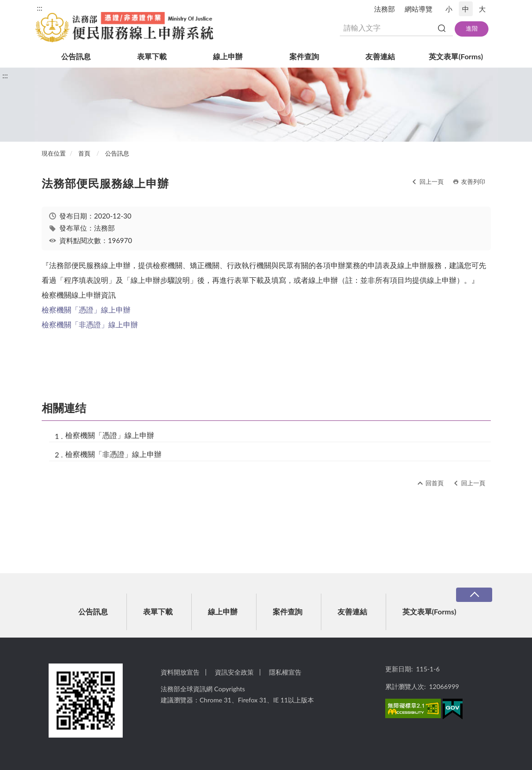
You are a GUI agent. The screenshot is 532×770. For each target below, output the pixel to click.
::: (40, 8)
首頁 (84, 153)
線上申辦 (228, 56)
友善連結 (380, 56)
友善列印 (473, 182)
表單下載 (152, 56)
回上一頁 (432, 182)
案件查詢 (304, 56)
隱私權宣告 (285, 672)
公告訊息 (76, 56)
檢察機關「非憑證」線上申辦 (90, 324)
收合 (474, 595)
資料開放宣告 (180, 672)
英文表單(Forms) (456, 56)
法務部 (385, 9)
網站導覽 (419, 9)
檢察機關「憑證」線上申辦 (86, 310)
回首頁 (435, 483)
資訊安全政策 (234, 672)
